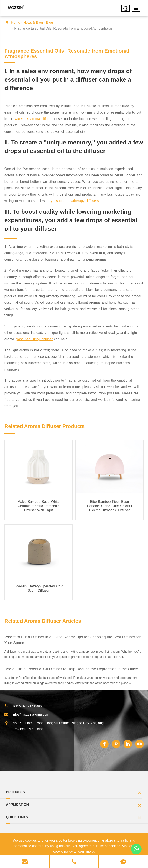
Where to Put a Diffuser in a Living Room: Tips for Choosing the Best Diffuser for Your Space (73, 640)
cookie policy (63, 851)
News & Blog (33, 22)
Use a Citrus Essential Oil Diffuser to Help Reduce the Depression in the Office (71, 669)
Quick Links (74, 818)
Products (74, 793)
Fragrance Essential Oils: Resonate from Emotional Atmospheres (63, 28)
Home (16, 22)
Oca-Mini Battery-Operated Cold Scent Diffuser (39, 588)
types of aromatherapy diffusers (74, 201)
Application (74, 806)
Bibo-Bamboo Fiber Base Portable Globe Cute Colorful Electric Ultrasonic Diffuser (110, 506)
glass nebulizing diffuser (34, 339)
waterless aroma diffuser (33, 119)
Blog (50, 22)
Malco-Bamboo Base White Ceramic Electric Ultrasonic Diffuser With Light (39, 506)
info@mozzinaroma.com (27, 715)
